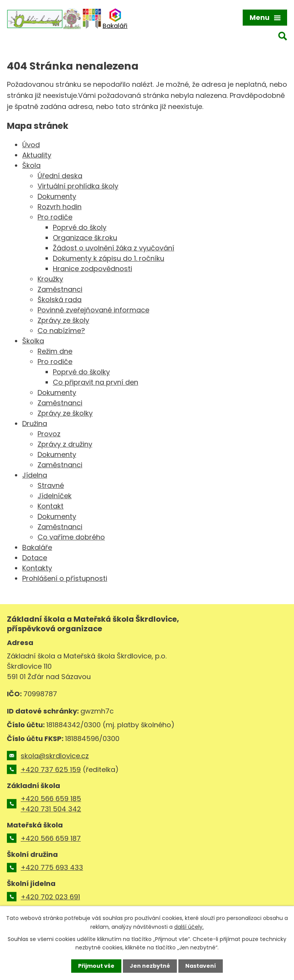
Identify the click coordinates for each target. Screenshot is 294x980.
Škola (31, 165)
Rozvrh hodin (60, 207)
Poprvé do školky (81, 372)
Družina (35, 423)
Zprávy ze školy (63, 320)
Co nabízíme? (61, 331)
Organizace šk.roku (85, 238)
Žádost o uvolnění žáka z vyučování (114, 248)
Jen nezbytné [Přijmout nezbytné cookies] (150, 966)
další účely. (189, 926)
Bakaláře (37, 547)
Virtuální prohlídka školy (78, 186)
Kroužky (50, 279)
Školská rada (60, 300)
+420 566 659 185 (51, 799)
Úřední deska (60, 176)
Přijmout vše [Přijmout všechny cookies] (96, 966)
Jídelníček (55, 496)
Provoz (49, 434)
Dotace (35, 558)
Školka (33, 341)
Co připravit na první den (96, 382)
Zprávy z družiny (65, 444)
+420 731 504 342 (51, 809)
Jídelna (35, 475)
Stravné (51, 485)
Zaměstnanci (60, 289)
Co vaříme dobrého (71, 537)
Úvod (31, 145)
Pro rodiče (55, 217)
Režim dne (55, 351)
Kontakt (51, 506)
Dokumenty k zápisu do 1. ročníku (109, 258)
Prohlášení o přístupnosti (65, 578)
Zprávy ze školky (65, 413)
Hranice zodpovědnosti (92, 269)
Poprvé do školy (80, 227)
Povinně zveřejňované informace (93, 310)
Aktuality (37, 155)
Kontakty (37, 568)
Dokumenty (57, 196)
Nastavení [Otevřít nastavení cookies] (201, 966)
